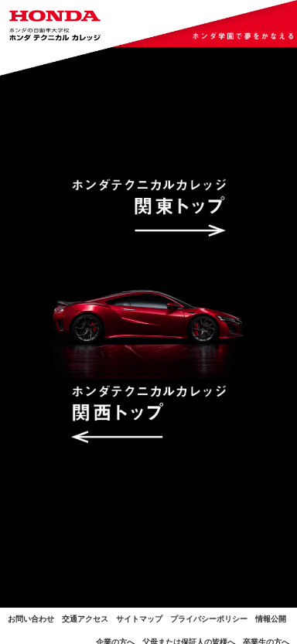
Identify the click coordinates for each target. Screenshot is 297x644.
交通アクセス (85, 619)
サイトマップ (139, 619)
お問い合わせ (31, 619)
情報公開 (271, 619)
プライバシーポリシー (209, 619)
